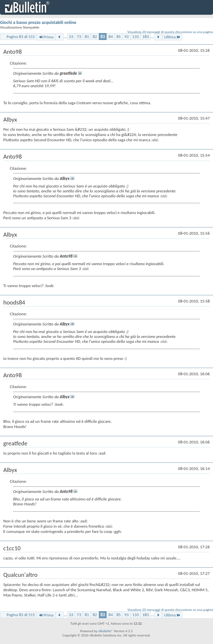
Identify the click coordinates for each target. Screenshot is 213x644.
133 (136, 37)
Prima (46, 37)
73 (79, 37)
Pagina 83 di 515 (21, 37)
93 (126, 37)
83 (103, 37)
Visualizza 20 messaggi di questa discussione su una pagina (170, 32)
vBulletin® (106, 631)
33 (71, 37)
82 (95, 37)
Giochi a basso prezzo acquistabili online (38, 22)
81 (87, 37)
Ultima (172, 37)
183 (145, 37)
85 (118, 37)
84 (111, 37)
